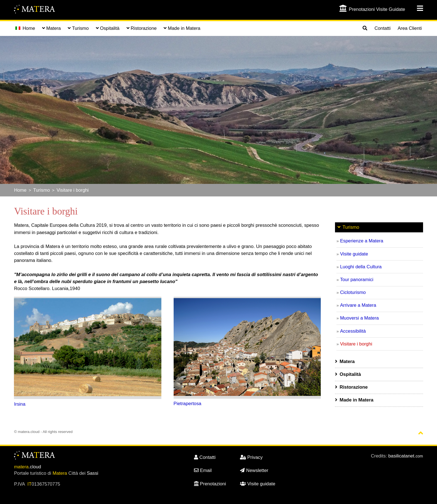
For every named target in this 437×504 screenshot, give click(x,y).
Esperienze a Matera (362, 241)
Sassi (93, 473)
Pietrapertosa (188, 404)
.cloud (27, 467)
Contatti (383, 28)
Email (203, 470)
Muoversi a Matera (359, 318)
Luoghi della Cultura (361, 267)
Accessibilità (353, 331)
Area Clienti (410, 28)
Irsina (20, 404)
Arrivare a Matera (358, 305)
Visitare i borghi (73, 190)
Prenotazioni (210, 484)
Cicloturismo (353, 292)
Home (25, 28)
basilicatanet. (406, 456)
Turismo (42, 190)
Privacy (251, 457)
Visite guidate (354, 254)
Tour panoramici (357, 280)
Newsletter (254, 470)
